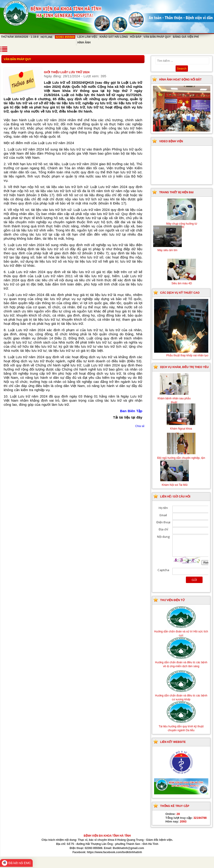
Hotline (58, 37)
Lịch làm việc (87, 37)
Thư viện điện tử (172, 600)
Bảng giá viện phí (186, 37)
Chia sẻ (140, 426)
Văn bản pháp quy (157, 37)
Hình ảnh (84, 43)
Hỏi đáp (136, 37)
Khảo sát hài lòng (114, 37)
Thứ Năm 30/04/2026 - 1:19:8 (20, 37)
